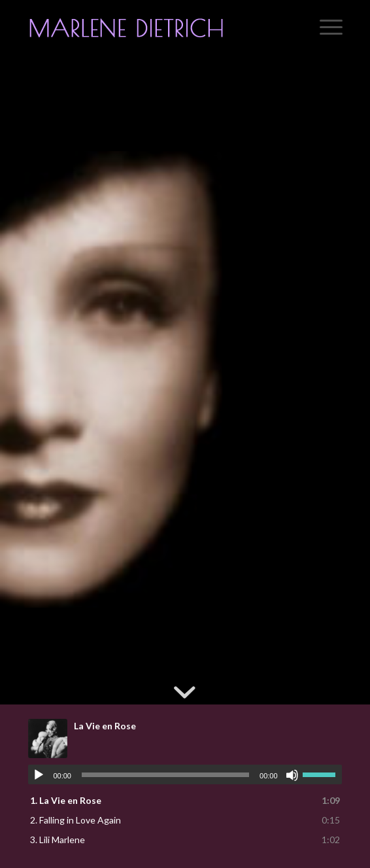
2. (76, 820)
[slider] (165, 775)
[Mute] (292, 775)
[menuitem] (325, 27)
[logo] (153, 27)
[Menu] (325, 27)
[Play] (39, 775)
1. (66, 800)
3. (58, 840)
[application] (185, 774)
